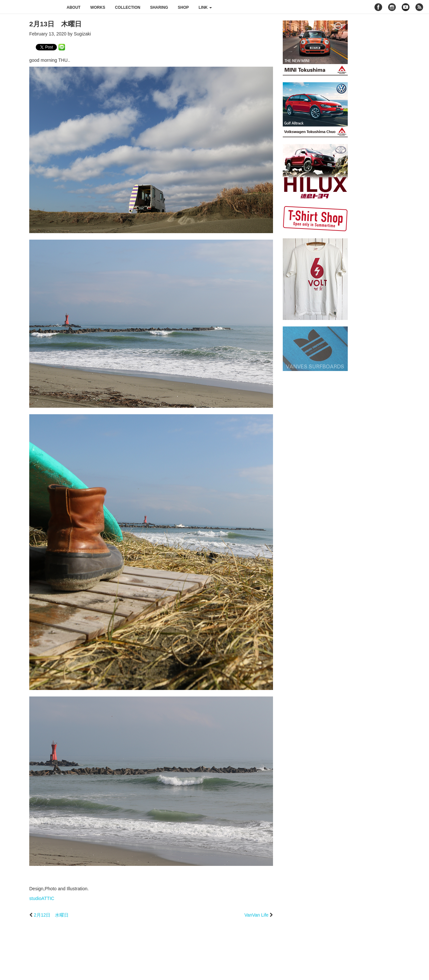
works (98, 7)
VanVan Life (256, 915)
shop (183, 7)
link (205, 7)
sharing (159, 7)
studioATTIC (42, 898)
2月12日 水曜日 (51, 915)
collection (128, 7)
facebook (378, 7)
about (74, 7)
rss (420, 7)
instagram (392, 7)
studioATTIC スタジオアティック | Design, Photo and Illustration (31, 7)
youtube (406, 7)
